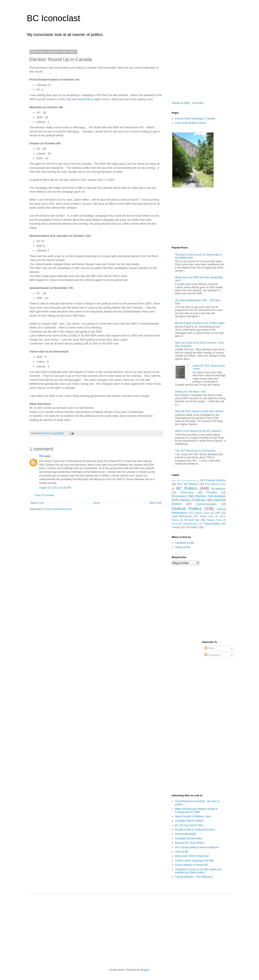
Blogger (145, 970)
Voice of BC (182, 852)
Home (97, 503)
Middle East (207, 516)
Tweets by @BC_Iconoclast (188, 103)
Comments (212, 655)
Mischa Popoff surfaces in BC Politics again (200, 323)
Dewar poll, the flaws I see (190, 392)
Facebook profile (185, 543)
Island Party (85, 99)
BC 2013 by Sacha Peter (189, 825)
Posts (209, 648)
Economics (179, 496)
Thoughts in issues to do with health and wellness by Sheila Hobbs (198, 871)
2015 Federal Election (213, 480)
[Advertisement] (193, 72)
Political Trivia (214, 520)
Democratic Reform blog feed (192, 856)
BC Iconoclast (54, 18)
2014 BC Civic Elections (183, 480)
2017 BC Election (188, 484)
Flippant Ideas (202, 513)
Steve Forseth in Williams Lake (193, 816)
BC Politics (187, 488)
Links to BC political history (190, 123)
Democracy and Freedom (199, 492)
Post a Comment (44, 495)
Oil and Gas (192, 520)
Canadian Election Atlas (189, 838)
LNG (217, 513)
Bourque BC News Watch (190, 843)
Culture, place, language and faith (194, 861)
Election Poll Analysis (210, 496)
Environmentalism (207, 504)
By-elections (219, 489)
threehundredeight (185, 834)
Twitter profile (183, 547)
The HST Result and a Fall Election (195, 451)
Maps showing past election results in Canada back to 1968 (196, 810)
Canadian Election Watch (189, 821)
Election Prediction (193, 500)
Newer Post (37, 503)
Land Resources (182, 516)
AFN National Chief (215, 484)
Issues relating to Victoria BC (192, 865)
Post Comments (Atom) (59, 509)
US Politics (192, 527)
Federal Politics (187, 509)
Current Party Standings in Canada (195, 119)
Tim (41, 456)
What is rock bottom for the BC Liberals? (198, 431)
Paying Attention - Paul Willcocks (194, 877)
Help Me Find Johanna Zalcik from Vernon (199, 411)
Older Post (155, 503)
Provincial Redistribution (185, 524)
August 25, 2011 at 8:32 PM (55, 488)
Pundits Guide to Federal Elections (195, 830)
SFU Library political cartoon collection (197, 847)
